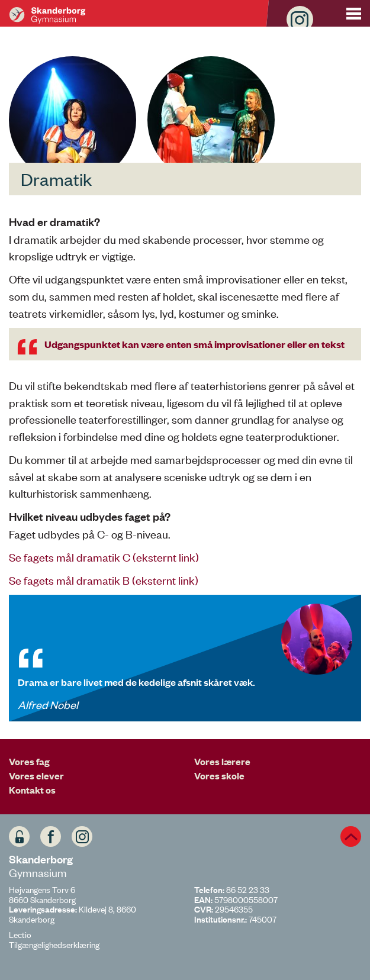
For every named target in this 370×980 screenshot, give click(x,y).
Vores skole (219, 775)
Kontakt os (32, 789)
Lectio (20, 934)
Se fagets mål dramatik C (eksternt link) (104, 557)
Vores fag (29, 761)
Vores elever (36, 775)
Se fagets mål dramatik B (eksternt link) (104, 580)
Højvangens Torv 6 (42, 889)
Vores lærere (222, 761)
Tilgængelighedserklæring (54, 944)
